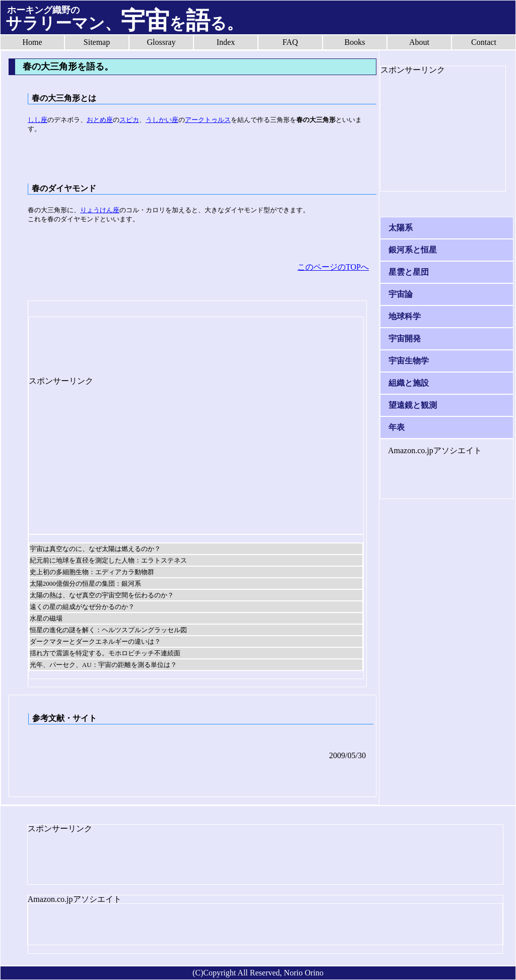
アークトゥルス (208, 120)
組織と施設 (409, 383)
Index (226, 42)
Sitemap (97, 42)
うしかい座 (162, 120)
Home (32, 42)
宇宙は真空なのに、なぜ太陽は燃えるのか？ (95, 549)
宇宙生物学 (409, 361)
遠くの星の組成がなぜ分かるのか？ (82, 607)
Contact (484, 42)
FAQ (291, 42)
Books (355, 42)
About (419, 42)
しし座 (38, 120)
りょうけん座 (100, 210)
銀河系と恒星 (413, 250)
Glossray (162, 42)
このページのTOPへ (333, 267)
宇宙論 (401, 294)
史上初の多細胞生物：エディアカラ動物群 (92, 572)
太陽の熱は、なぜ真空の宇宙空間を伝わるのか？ (102, 595)
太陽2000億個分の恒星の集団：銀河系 (85, 584)
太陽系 (401, 228)
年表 (397, 427)
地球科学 (405, 316)
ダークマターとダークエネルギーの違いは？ (95, 641)
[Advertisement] (109, 342)
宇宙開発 (405, 339)
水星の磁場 (46, 618)
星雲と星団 (409, 272)
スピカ (129, 120)
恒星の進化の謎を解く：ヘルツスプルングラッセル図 (108, 630)
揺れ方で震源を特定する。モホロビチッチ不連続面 (105, 653)
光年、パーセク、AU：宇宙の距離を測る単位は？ (103, 665)
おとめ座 (100, 120)
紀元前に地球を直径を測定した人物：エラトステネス (108, 560)
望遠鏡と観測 (413, 405)
